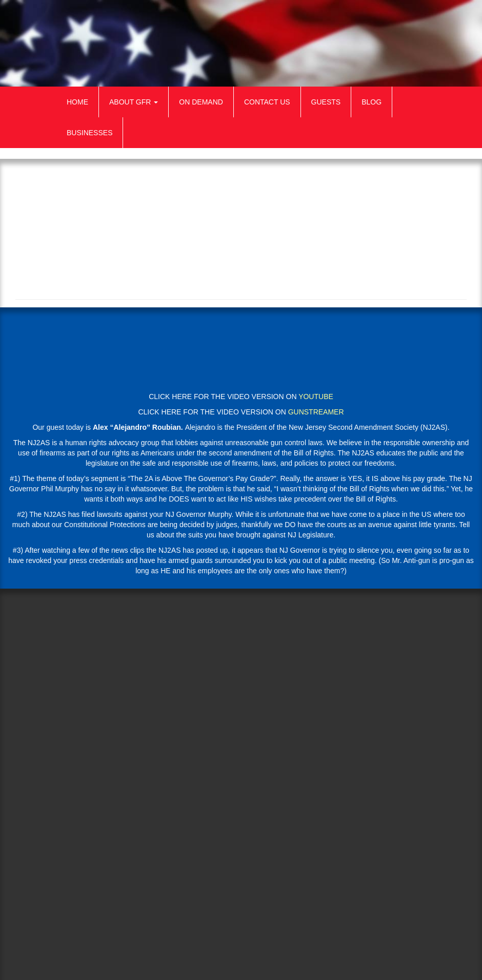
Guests (326, 102)
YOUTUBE (316, 397)
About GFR (134, 102)
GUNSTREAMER (316, 412)
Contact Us (267, 102)
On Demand (201, 102)
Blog (371, 102)
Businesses (89, 133)
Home (77, 102)
